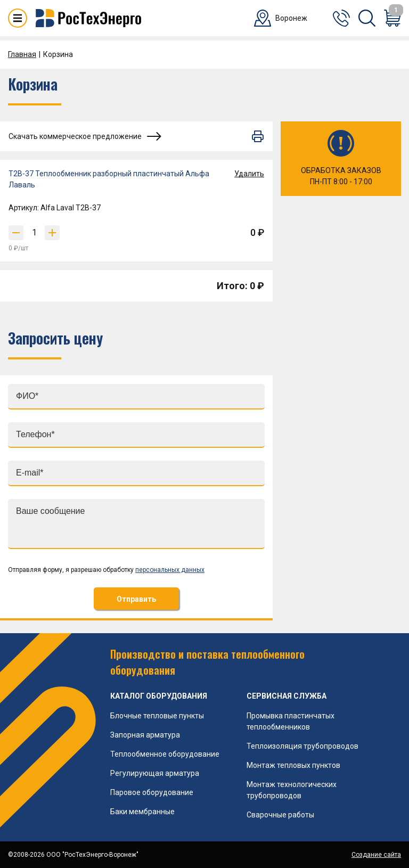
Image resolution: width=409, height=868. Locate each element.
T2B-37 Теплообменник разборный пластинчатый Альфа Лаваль (109, 179)
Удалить (249, 174)
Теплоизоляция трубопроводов (302, 746)
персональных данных (170, 570)
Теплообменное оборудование (165, 754)
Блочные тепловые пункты (157, 716)
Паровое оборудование (152, 792)
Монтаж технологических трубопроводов (292, 790)
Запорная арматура (145, 735)
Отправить (136, 599)
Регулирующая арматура (155, 773)
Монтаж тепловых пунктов (293, 765)
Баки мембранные (142, 812)
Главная (22, 54)
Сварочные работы (280, 815)
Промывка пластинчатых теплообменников (291, 721)
